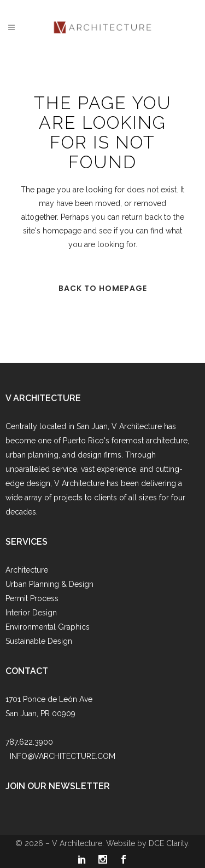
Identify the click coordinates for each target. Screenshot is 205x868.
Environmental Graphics (48, 627)
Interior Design (31, 613)
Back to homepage (103, 288)
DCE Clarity (168, 843)
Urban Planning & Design (49, 584)
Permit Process (32, 598)
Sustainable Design (39, 641)
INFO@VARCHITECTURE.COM (63, 756)
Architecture (27, 570)
